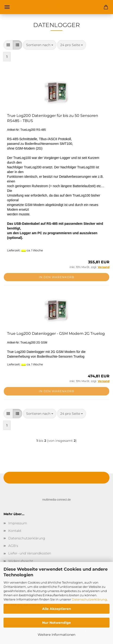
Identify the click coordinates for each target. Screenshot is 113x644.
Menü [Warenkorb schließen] (7, 7)
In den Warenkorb (56, 277)
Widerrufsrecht (21, 561)
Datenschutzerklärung (89, 599)
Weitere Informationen (56, 635)
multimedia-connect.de (57, 500)
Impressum (18, 523)
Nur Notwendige (56, 623)
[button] (8, 45)
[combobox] (40, 45)
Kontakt (15, 531)
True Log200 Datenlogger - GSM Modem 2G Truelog (56, 334)
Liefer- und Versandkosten (30, 553)
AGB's (13, 546)
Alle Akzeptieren (57, 609)
